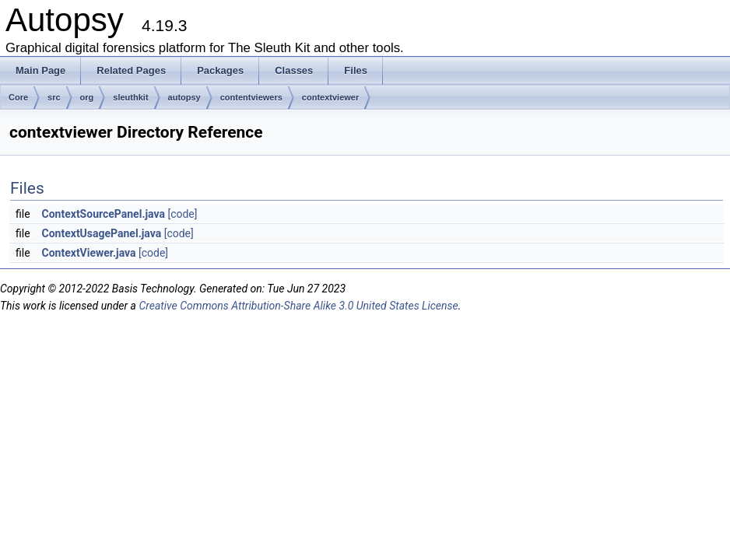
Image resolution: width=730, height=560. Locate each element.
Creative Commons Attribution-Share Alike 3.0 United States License (298, 306)
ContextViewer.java (89, 253)
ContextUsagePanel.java (102, 233)
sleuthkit (130, 97)
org (87, 97)
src (54, 97)
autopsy (184, 97)
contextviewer (330, 97)
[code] (182, 214)
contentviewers (251, 97)
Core (18, 97)
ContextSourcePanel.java (104, 214)
